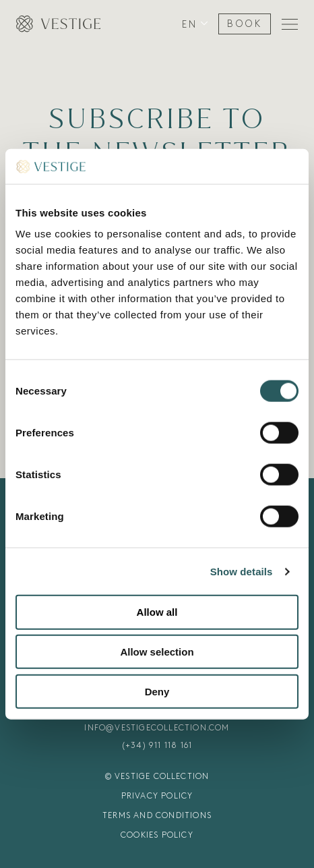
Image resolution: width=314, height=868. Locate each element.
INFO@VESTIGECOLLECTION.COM (157, 728)
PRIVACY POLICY (157, 796)
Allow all (157, 612)
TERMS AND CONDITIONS (157, 815)
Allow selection (157, 652)
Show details (242, 572)
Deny (157, 692)
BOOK (245, 24)
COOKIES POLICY (157, 835)
